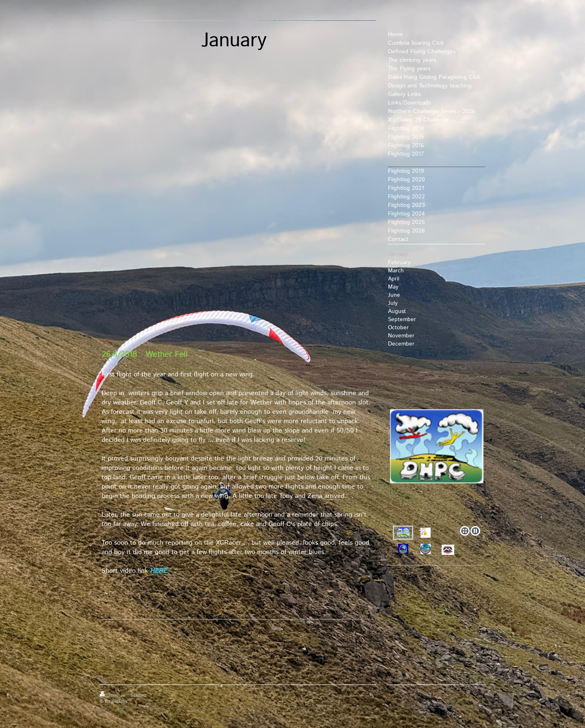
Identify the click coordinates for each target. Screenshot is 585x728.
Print (109, 695)
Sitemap (139, 695)
